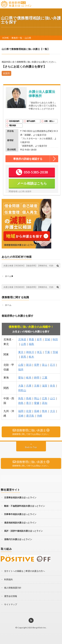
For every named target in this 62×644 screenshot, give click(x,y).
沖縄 (39, 416)
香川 (29, 403)
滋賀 (45, 386)
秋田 (55, 339)
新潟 (29, 365)
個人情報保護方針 (13, 588)
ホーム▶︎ (9, 276)
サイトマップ (11, 604)
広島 (45, 398)
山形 (23, 344)
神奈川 (30, 352)
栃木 (31, 357)
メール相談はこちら (32, 183)
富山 (45, 365)
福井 (21, 369)
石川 (53, 365)
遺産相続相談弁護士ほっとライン (20, 523)
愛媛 (37, 403)
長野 (37, 365)
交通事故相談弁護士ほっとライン (20, 497)
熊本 (45, 411)
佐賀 (29, 411)
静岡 (37, 377)
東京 (21, 352)
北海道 (22, 339)
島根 (29, 398)
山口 (53, 398)
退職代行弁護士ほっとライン (18, 539)
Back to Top (31, 447)
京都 (37, 386)
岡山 (37, 398)
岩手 (39, 339)
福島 (31, 344)
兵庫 (29, 386)
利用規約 (8, 579)
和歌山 (22, 390)
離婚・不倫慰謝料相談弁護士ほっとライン (25, 506)
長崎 (37, 411)
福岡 (21, 411)
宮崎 (21, 416)
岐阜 (29, 377)
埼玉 (39, 352)
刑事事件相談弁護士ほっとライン (20, 514)
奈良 (53, 386)
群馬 (23, 357)
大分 (53, 411)
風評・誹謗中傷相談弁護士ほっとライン (23, 531)
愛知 (21, 377)
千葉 (47, 352)
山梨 (21, 365)
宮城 (47, 339)
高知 (45, 403)
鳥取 (21, 398)
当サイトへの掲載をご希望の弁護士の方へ (25, 571)
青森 (31, 339)
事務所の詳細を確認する (28, 159)
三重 (45, 377)
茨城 (55, 352)
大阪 (21, 386)
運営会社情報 (11, 596)
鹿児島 (30, 416)
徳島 (21, 403)
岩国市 (6, 73)
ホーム (8, 305)
